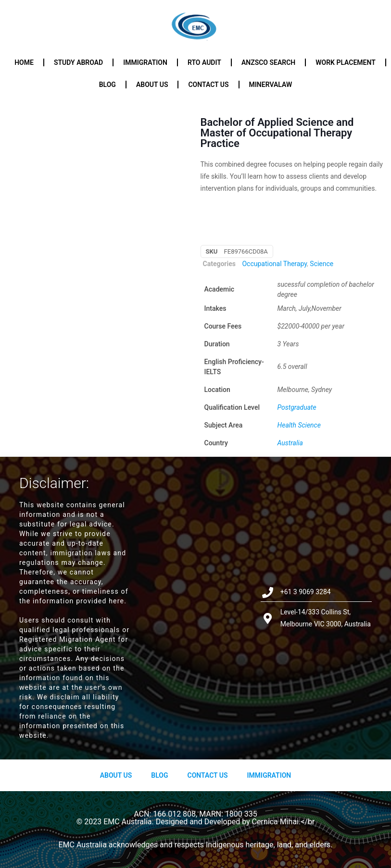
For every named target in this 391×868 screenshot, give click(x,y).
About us (152, 85)
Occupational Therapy (274, 264)
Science (322, 264)
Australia (290, 443)
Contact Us (207, 775)
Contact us (208, 85)
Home (24, 62)
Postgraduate (297, 407)
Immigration (145, 62)
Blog (107, 85)
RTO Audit (204, 62)
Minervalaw (271, 85)
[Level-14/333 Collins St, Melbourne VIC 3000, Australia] (195, 608)
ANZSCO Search (268, 62)
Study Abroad (78, 62)
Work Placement (346, 62)
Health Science (299, 425)
